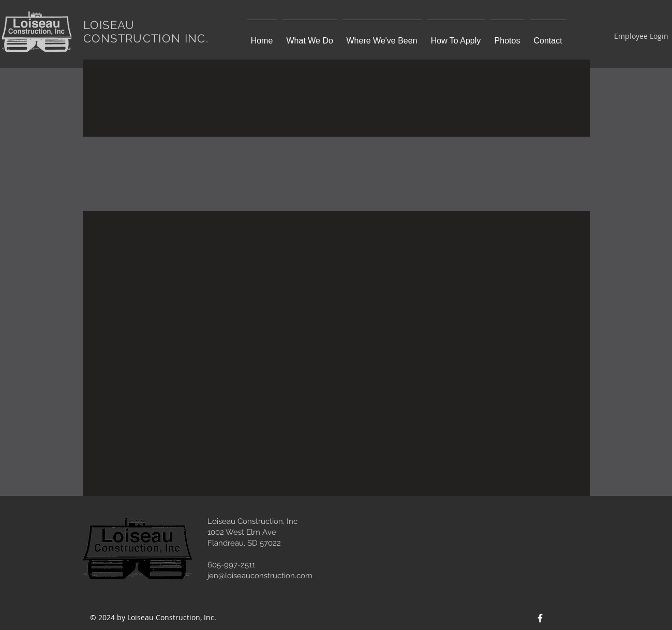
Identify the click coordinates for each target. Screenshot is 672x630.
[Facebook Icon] (540, 618)
